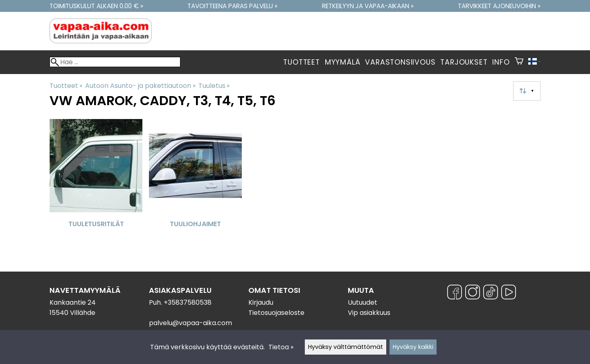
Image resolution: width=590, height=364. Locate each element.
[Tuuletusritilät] (96, 183)
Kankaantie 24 (73, 302)
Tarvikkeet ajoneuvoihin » (499, 6)
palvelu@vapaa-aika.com (190, 323)
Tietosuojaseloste (276, 313)
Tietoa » (281, 347)
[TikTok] (491, 293)
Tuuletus (214, 86)
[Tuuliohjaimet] (195, 183)
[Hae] (115, 62)
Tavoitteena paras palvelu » (232, 6)
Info (501, 62)
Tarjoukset (464, 62)
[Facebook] (455, 293)
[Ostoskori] (519, 62)
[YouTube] (509, 293)
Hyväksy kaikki (413, 347)
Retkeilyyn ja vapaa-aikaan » (368, 6)
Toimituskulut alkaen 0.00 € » (96, 6)
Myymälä (343, 62)
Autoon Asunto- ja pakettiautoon (140, 86)
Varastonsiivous (400, 62)
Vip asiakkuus (369, 313)
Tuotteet (301, 62)
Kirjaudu (261, 302)
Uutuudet (363, 302)
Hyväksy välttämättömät (346, 347)
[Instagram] (473, 293)
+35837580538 (188, 302)
